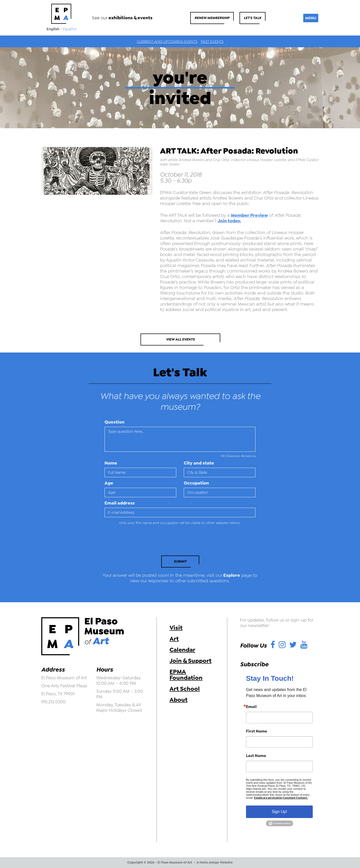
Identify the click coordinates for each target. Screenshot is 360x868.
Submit (180, 561)
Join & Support (190, 661)
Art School (185, 689)
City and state (199, 463)
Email (251, 707)
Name (111, 463)
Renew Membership (212, 18)
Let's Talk (252, 18)
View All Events (180, 339)
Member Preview (249, 215)
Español (70, 29)
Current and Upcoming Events (167, 41)
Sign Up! (279, 812)
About (178, 700)
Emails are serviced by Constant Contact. (281, 798)
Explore (232, 575)
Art (174, 639)
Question (114, 422)
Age (109, 483)
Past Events (212, 41)
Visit (176, 628)
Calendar (182, 650)
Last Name (256, 756)
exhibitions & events (130, 18)
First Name (256, 731)
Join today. (229, 221)
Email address (120, 503)
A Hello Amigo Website (215, 862)
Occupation (196, 483)
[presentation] (139, 542)
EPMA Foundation (186, 675)
